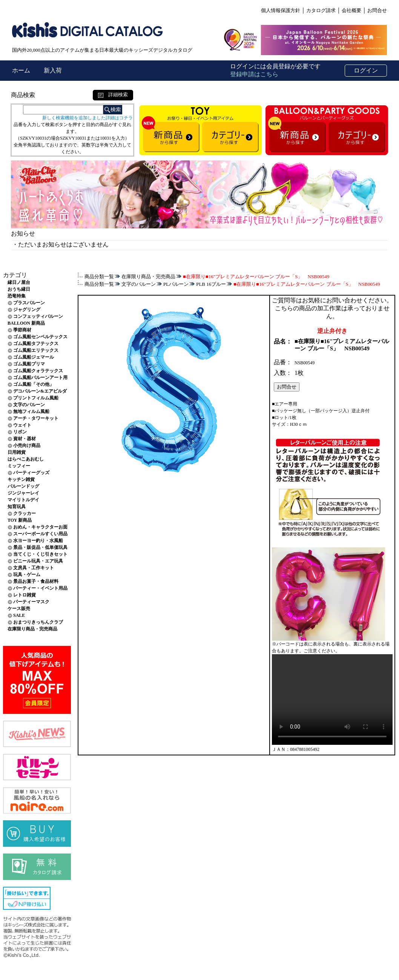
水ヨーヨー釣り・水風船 (38, 541)
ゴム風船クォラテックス (38, 371)
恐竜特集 (17, 296)
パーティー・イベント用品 (40, 588)
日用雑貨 (17, 452)
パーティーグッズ (31, 473)
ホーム (22, 70)
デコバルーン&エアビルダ (40, 391)
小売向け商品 (27, 445)
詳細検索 (113, 95)
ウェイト (22, 425)
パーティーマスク (31, 602)
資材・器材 (25, 439)
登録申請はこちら (254, 74)
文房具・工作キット (34, 568)
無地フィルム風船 (31, 411)
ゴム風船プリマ (29, 364)
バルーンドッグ (23, 486)
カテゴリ (15, 275)
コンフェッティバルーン (38, 316)
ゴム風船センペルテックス (40, 337)
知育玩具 (17, 507)
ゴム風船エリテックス (36, 350)
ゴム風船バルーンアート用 (40, 378)
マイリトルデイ (23, 500)
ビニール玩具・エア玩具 (38, 561)
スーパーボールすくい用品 (40, 534)
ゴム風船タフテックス (36, 344)
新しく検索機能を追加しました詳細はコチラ (87, 118)
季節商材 (22, 330)
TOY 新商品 (20, 520)
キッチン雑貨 (21, 479)
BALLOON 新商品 (26, 323)
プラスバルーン (29, 303)
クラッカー (25, 513)
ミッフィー (19, 466)
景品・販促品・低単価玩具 (40, 547)
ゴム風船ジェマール (34, 357)
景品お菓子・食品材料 (36, 581)
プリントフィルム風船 (36, 398)
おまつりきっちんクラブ (38, 622)
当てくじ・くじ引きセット (40, 554)
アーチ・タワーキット (36, 418)
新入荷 (53, 70)
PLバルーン (176, 284)
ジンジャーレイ (23, 493)
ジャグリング (27, 310)
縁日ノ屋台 (19, 282)
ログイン (366, 70)
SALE (19, 615)
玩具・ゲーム (27, 575)
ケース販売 (19, 609)
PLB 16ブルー (211, 284)
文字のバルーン (29, 405)
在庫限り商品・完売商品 (32, 629)
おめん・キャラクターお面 (40, 527)
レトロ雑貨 (25, 595)
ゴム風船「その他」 (34, 384)
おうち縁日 (19, 289)
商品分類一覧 (99, 277)
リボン (20, 432)
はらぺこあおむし (26, 459)
